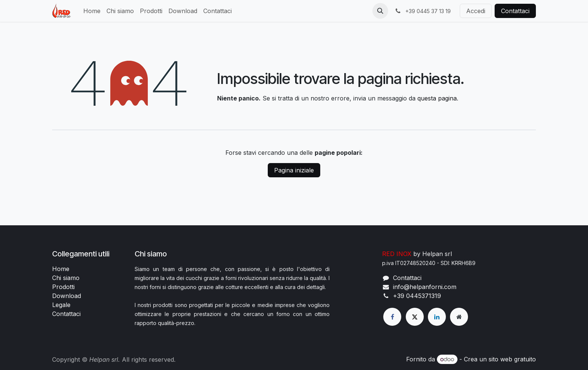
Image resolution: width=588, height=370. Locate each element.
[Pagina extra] (459, 317)
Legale (61, 305)
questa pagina (437, 98)
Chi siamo (66, 278)
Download (67, 296)
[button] (380, 11)
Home (61, 269)
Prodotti (63, 287)
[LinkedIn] (437, 317)
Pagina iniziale (294, 170)
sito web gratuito (512, 359)
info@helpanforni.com (425, 287)
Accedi (476, 11)
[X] (415, 317)
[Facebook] (392, 317)
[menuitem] (92, 11)
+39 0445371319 (417, 296)
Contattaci (515, 11)
